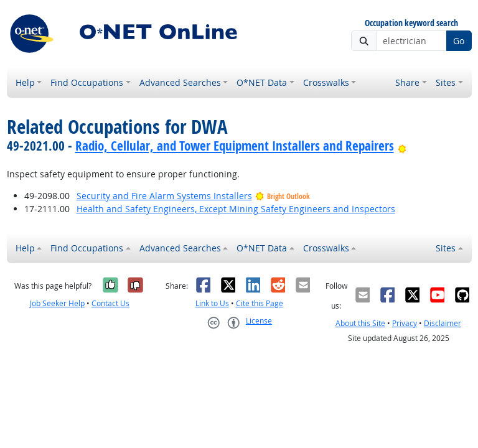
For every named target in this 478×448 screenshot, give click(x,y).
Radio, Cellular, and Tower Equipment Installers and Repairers (235, 146)
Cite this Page (260, 303)
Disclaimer (443, 323)
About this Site (360, 323)
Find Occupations (87, 82)
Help (25, 82)
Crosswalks (326, 82)
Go (459, 41)
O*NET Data (262, 82)
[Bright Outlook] (402, 146)
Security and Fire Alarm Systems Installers (164, 196)
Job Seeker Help (57, 303)
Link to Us (212, 303)
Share (407, 82)
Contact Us (110, 303)
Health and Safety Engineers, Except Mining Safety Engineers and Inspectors (236, 209)
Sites (446, 82)
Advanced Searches (180, 82)
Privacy (405, 323)
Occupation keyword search (411, 23)
